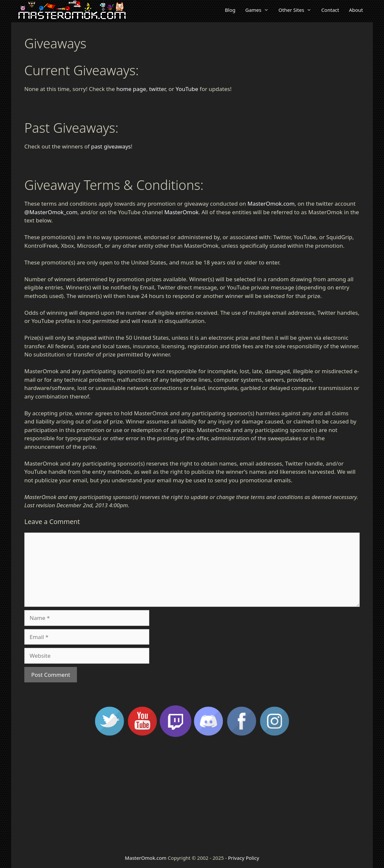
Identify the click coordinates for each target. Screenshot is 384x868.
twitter (157, 89)
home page (131, 89)
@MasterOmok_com (51, 212)
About (356, 10)
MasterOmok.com (271, 204)
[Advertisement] (192, 795)
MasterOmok (181, 212)
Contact (330, 10)
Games (259, 10)
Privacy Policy (243, 858)
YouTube (187, 89)
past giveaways (111, 146)
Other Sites (297, 10)
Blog (230, 10)
